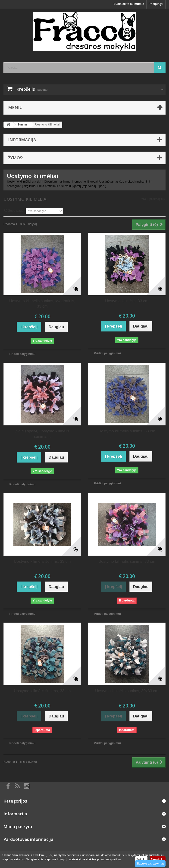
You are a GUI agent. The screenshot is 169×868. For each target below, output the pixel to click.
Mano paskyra (18, 826)
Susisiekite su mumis (129, 4)
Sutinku (141, 859)
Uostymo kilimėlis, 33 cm (127, 301)
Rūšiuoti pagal (14, 211)
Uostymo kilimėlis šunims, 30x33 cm (127, 691)
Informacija (22, 140)
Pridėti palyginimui (23, 354)
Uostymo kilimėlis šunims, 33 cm (127, 431)
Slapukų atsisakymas (150, 863)
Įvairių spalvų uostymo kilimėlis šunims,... (42, 434)
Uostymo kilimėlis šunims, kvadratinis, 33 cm (42, 304)
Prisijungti (156, 4)
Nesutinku (158, 859)
